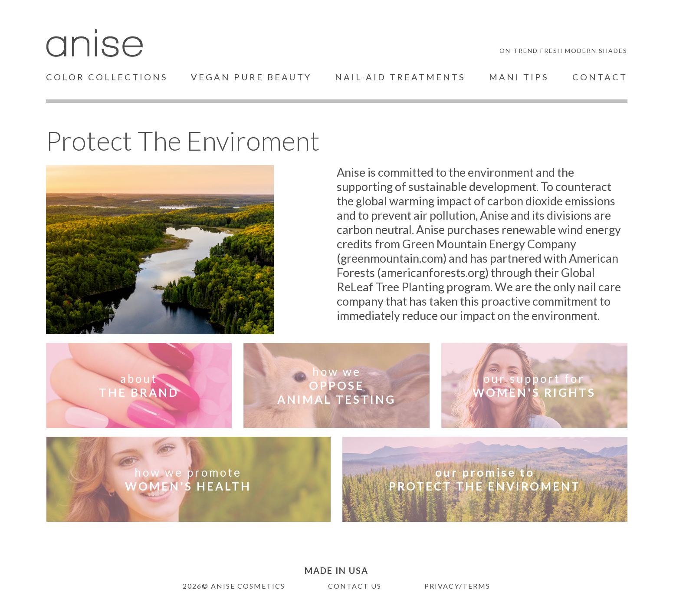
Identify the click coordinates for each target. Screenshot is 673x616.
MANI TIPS (519, 77)
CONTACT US (355, 586)
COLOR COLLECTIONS (107, 77)
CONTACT (600, 77)
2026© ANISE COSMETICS (234, 586)
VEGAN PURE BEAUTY (251, 77)
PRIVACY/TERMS (457, 586)
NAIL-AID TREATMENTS (400, 77)
